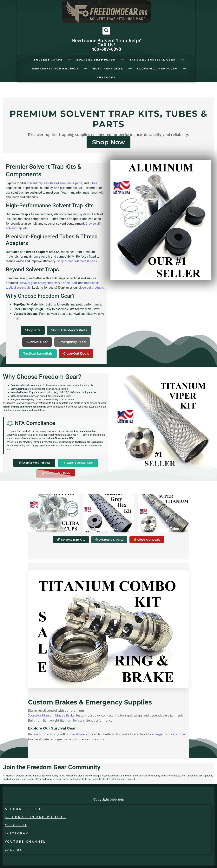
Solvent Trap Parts (96, 60)
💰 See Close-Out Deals (56, 473)
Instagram (18, 833)
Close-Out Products (157, 69)
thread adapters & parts (66, 183)
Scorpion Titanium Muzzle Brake (51, 715)
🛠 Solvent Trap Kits (71, 540)
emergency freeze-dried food (57, 283)
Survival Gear (37, 342)
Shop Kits (33, 330)
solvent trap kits (38, 183)
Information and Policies (37, 817)
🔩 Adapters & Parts (109, 540)
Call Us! (16, 850)
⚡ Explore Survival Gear (78, 463)
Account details (26, 809)
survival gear (28, 283)
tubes (93, 183)
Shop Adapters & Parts (69, 330)
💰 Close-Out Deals (147, 540)
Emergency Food (72, 342)
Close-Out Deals (76, 354)
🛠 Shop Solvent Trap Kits (34, 463)
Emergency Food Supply (55, 69)
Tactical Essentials (38, 354)
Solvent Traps (48, 60)
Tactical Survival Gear (153, 60)
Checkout (106, 77)
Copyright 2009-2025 (108, 800)
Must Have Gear (108, 69)
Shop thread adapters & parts (77, 261)
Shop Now (108, 142)
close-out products (91, 288)
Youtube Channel (26, 842)
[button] (106, 31)
